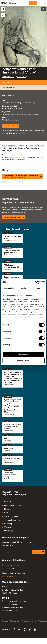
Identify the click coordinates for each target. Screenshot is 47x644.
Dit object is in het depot (10, 120)
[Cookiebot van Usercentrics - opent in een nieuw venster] (35, 282)
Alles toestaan (24, 354)
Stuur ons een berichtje (17, 133)
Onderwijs (7, 531)
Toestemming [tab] (8, 288)
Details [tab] (24, 288)
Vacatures (8, 527)
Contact (7, 502)
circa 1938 (22, 76)
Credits (5, 621)
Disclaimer (15, 621)
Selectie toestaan (23, 360)
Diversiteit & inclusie (12, 506)
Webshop (7, 524)
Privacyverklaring (29, 621)
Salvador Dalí (8, 76)
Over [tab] (39, 288)
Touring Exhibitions (11, 520)
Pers (5, 513)
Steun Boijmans (10, 516)
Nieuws (6, 509)
